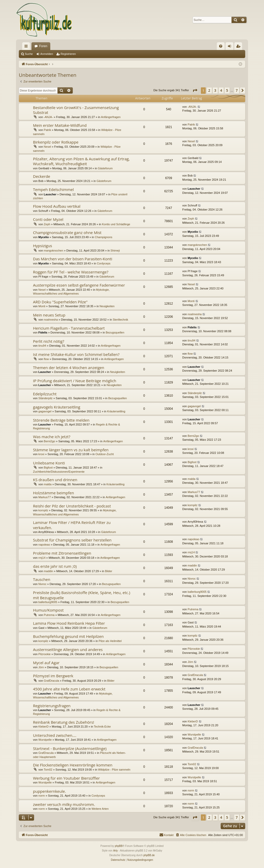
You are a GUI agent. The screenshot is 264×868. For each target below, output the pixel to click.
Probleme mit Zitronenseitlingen (62, 553)
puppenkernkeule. (49, 791)
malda (48, 484)
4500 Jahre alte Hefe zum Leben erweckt (69, 689)
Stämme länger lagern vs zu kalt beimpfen (71, 450)
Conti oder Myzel (48, 219)
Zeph (47, 224)
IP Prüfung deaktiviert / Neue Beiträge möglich (75, 381)
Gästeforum (105, 168)
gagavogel (45, 411)
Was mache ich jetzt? (52, 437)
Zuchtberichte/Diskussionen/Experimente (59, 472)
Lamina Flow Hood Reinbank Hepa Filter (69, 623)
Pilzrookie (45, 654)
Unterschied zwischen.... (55, 735)
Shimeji (115, 251)
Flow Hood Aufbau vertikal (57, 206)
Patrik (47, 130)
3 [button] (215, 90)
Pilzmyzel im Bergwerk (53, 676)
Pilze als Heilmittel (110, 641)
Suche (29, 54)
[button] (195, 90)
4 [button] (221, 90)
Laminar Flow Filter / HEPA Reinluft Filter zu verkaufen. (72, 525)
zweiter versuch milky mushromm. (64, 804)
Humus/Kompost (48, 610)
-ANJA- (48, 117)
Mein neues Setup (49, 315)
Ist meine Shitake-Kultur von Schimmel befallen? (76, 354)
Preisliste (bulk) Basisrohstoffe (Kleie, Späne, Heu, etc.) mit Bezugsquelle (82, 595)
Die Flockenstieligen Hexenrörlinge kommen (73, 765)
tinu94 (42, 346)
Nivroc (42, 584)
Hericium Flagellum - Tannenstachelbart (69, 328)
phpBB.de (149, 855)
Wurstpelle (45, 740)
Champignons (104, 237)
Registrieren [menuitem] (239, 47)
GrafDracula (51, 681)
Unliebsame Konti (49, 463)
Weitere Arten (100, 809)
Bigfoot (48, 468)
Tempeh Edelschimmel (53, 189)
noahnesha (51, 320)
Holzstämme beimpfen (53, 493)
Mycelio (44, 237)
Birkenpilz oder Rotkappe (56, 142)
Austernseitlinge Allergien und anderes (68, 649)
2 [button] (209, 90)
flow (46, 359)
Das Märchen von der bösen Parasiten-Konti (73, 259)
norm (42, 796)
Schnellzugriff (27, 47)
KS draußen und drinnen (55, 480)
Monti (42, 306)
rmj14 (42, 558)
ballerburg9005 (48, 602)
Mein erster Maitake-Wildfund (60, 125)
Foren (43, 46)
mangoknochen (53, 251)
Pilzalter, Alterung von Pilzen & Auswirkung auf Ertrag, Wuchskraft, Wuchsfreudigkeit (81, 161)
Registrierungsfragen (52, 706)
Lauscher (50, 194)
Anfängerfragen (111, 117)
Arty (115, 851)
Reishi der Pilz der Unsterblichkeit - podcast (72, 506)
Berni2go (49, 441)
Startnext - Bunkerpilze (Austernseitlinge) (70, 748)
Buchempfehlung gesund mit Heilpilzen (68, 636)
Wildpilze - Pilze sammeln (114, 770)
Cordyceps (104, 263)
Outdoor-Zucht (105, 454)
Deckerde (42, 176)
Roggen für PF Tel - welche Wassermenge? (71, 272)
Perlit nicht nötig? (49, 341)
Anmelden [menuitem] (231, 47)
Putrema (49, 615)
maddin (48, 571)
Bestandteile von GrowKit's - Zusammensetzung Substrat (76, 110)
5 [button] (227, 90)
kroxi (41, 454)
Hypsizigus (43, 246)
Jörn (41, 667)
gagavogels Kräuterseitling (57, 407)
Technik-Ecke (102, 727)
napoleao (44, 545)
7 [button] (237, 90)
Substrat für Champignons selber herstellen (72, 540)
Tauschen (42, 579)
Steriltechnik (120, 320)
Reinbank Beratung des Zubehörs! (64, 722)
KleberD (44, 727)
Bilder (109, 571)
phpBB (119, 846)
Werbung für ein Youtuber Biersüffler (66, 778)
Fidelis (43, 332)
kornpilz (43, 510)
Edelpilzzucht (45, 394)
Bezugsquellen (115, 332)
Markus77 (45, 497)
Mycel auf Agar (46, 663)
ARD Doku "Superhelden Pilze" (60, 302)
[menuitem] (221, 46)
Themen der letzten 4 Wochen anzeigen (69, 368)
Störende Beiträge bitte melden (61, 420)
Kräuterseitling (116, 411)
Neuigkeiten (107, 306)
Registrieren (68, 54)
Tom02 (48, 770)
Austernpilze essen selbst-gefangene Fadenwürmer (79, 285)
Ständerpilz (46, 398)
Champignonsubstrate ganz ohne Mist (67, 232)
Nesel (47, 147)
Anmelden (47, 54)
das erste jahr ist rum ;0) (55, 566)
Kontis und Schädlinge (116, 224)
